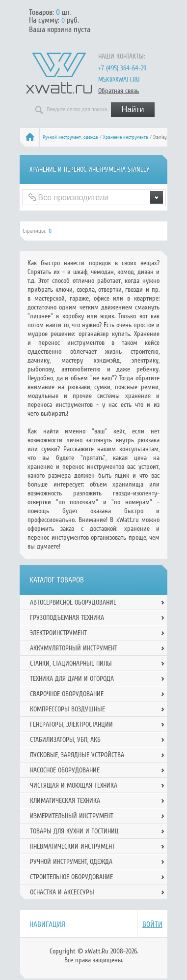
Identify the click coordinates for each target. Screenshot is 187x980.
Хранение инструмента (126, 137)
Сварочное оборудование (67, 694)
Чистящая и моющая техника (74, 785)
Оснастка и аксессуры (62, 892)
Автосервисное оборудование (73, 602)
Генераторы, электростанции (71, 724)
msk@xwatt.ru (119, 79)
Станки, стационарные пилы (71, 663)
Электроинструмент (58, 633)
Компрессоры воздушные (67, 709)
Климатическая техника (65, 801)
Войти (152, 924)
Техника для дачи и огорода (72, 679)
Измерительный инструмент (72, 816)
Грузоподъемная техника (67, 618)
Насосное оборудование (65, 770)
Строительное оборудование (71, 877)
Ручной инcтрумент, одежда (70, 137)
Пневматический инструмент (72, 846)
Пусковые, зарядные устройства (77, 755)
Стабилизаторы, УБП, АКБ (65, 740)
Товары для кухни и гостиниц (74, 831)
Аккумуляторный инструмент (74, 648)
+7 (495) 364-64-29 (122, 68)
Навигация (47, 924)
